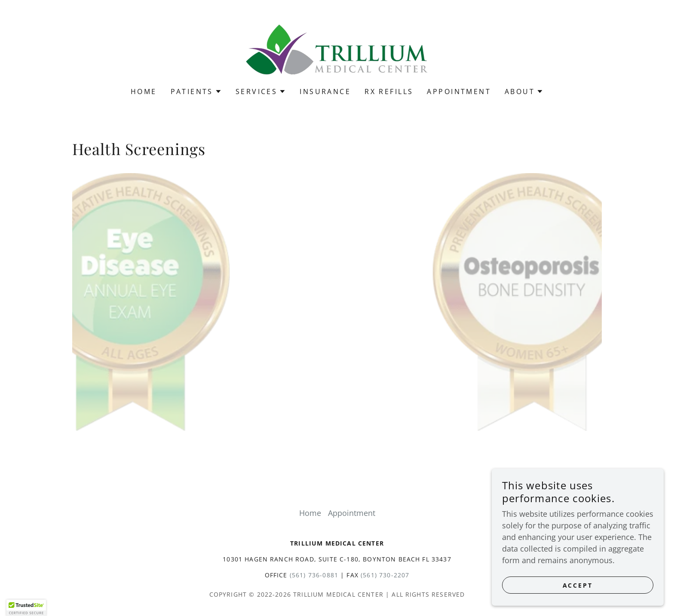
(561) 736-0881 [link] (314, 575)
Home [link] (144, 91)
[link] (337, 49)
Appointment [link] (459, 91)
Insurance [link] (325, 91)
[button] (196, 91)
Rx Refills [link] (389, 91)
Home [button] (310, 513)
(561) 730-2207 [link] (385, 575)
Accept (578, 585)
